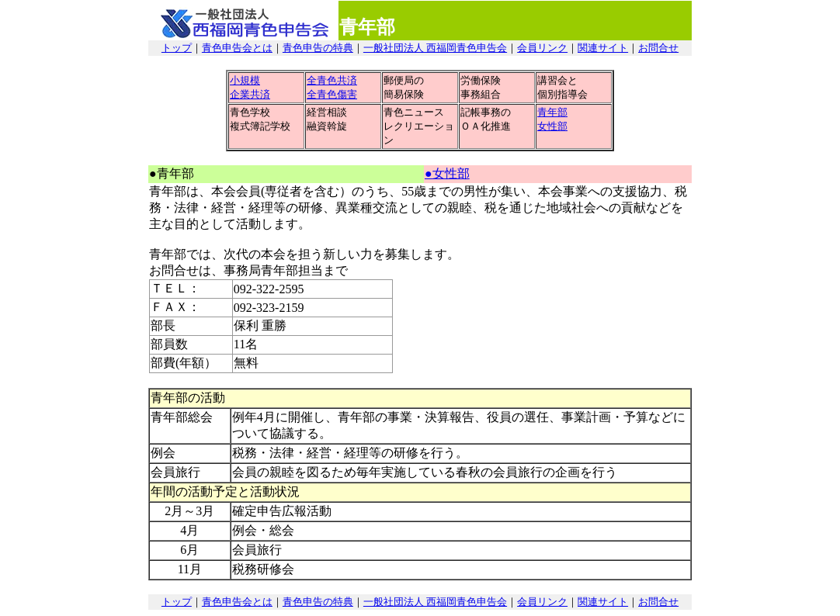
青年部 (552, 112)
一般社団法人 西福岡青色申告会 (435, 48)
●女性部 (447, 173)
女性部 (552, 126)
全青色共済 (332, 80)
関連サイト (603, 48)
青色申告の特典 (318, 48)
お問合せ (658, 48)
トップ (177, 48)
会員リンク (542, 48)
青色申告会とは (237, 48)
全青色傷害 (332, 94)
